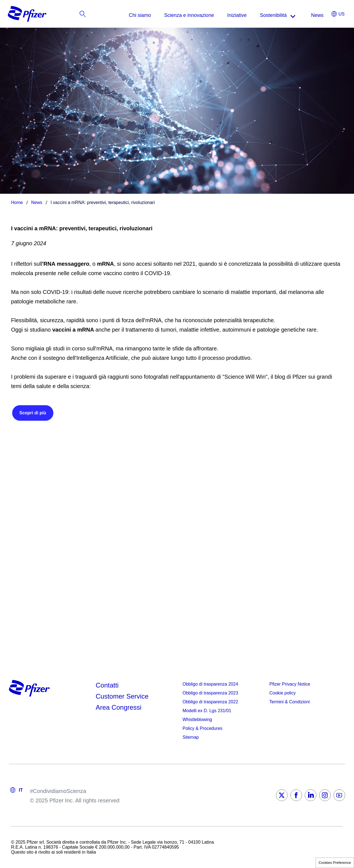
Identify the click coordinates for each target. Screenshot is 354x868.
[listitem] (317, 15)
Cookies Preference (335, 863)
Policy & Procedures (202, 728)
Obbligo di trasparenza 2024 (210, 684)
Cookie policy (283, 693)
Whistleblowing (197, 720)
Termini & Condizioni (290, 702)
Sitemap (191, 737)
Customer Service (122, 696)
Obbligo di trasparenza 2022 (210, 702)
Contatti (107, 685)
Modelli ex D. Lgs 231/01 (207, 711)
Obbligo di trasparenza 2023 (210, 693)
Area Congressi (119, 707)
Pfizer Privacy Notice (290, 684)
